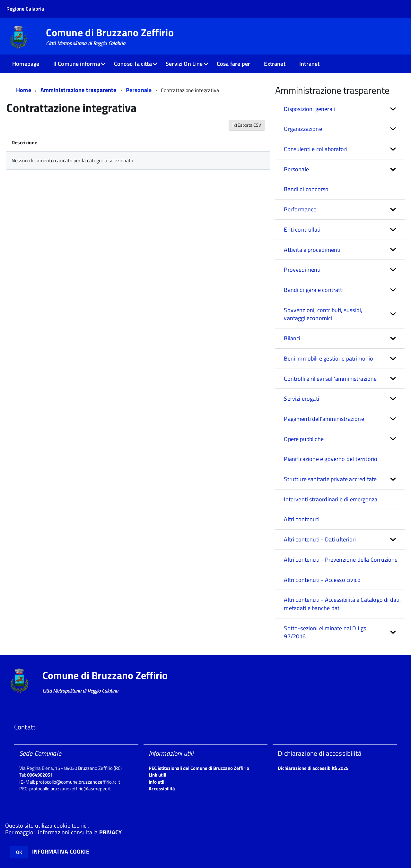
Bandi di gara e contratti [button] (314, 290)
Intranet (309, 64)
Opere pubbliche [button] (304, 439)
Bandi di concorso (306, 189)
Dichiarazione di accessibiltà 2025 (313, 768)
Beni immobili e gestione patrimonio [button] (328, 358)
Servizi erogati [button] (302, 399)
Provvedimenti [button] (302, 270)
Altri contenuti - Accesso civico (322, 580)
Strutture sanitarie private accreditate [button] (330, 479)
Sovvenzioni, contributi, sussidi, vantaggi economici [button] (323, 314)
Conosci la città (133, 64)
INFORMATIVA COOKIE (61, 851)
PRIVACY (110, 832)
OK (19, 852)
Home (24, 90)
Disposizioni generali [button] (309, 109)
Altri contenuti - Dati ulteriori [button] (320, 539)
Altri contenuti (302, 519)
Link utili (157, 775)
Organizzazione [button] (303, 129)
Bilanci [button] (292, 338)
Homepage (26, 64)
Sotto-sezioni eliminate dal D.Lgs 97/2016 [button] (325, 632)
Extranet (275, 64)
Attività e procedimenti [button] (312, 250)
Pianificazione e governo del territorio (331, 459)
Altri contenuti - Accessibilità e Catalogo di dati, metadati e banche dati (342, 604)
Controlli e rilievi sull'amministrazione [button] (330, 379)
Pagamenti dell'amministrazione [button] (324, 419)
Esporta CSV (247, 125)
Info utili (157, 782)
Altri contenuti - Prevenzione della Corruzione (341, 560)
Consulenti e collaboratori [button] (316, 149)
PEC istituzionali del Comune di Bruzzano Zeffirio (199, 768)
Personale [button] (296, 169)
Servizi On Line (184, 64)
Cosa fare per (233, 64)
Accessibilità (162, 789)
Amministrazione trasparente (79, 90)
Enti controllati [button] (302, 230)
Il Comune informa (77, 64)
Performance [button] (300, 209)
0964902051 (40, 775)
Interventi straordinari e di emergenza (331, 499)
